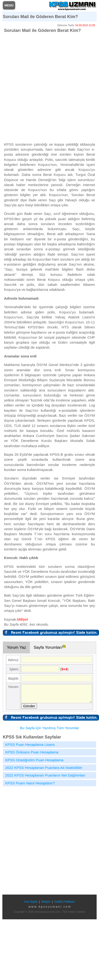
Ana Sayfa (31, 902)
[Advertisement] (44, 87)
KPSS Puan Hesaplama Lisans (30, 745)
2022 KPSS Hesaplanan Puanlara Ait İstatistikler (44, 768)
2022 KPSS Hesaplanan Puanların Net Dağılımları (45, 775)
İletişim (46, 902)
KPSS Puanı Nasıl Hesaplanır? (30, 783)
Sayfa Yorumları (50, 647)
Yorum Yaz (16, 647)
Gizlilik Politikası (65, 902)
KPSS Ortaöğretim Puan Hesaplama (34, 760)
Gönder (29, 706)
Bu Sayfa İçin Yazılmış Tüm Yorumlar (49, 728)
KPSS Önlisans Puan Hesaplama (32, 752)
